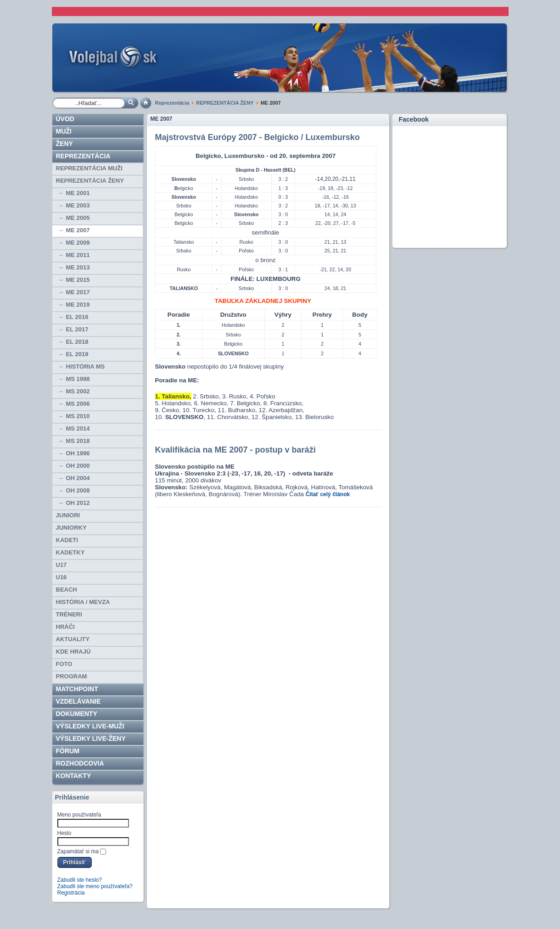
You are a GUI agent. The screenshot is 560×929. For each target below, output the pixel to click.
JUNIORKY (71, 528)
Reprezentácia (172, 103)
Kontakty (74, 776)
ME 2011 (78, 255)
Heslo (64, 833)
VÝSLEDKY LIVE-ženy (91, 739)
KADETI (67, 540)
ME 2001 (78, 193)
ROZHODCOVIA (80, 763)
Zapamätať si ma (78, 851)
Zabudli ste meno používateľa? (95, 886)
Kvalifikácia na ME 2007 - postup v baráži (235, 450)
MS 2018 (78, 441)
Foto (64, 664)
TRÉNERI (69, 614)
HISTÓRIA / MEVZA (83, 602)
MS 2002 (78, 391)
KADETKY (70, 552)
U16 (62, 577)
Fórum (68, 751)
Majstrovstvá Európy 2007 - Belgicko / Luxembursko (258, 137)
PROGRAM (72, 676)
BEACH (67, 590)
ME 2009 (78, 243)
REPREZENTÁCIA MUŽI (89, 168)
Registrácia (71, 893)
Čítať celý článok (328, 494)
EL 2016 (77, 317)
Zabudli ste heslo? (80, 880)
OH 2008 (78, 490)
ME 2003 (78, 205)
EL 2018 (77, 342)
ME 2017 (78, 292)
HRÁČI (65, 627)
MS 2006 (78, 404)
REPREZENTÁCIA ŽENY (225, 103)
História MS (86, 367)
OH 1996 (78, 453)
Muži (64, 131)
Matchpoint (77, 689)
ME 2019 (78, 305)
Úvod (65, 119)
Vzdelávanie (78, 701)
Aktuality (73, 639)
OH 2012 (78, 503)
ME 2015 (78, 280)
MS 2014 (78, 428)
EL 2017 (77, 329)
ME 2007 (78, 230)
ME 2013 (78, 267)
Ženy (64, 144)
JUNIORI (68, 515)
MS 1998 (78, 379)
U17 (62, 565)
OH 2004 (78, 478)
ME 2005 (78, 218)
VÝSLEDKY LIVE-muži (90, 726)
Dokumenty (77, 714)
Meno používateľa (79, 815)
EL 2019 (77, 354)
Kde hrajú (73, 652)
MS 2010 (78, 416)
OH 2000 (78, 466)
